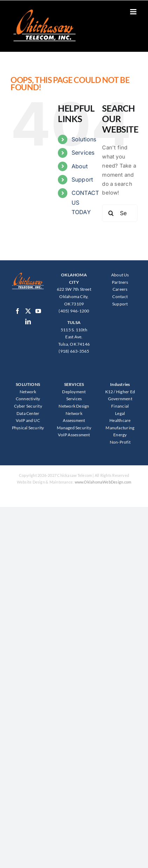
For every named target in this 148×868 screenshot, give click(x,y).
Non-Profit (120, 442)
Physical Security (28, 428)
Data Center (28, 413)
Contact (120, 297)
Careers (120, 289)
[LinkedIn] (28, 322)
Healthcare (120, 420)
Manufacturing (120, 428)
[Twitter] (28, 311)
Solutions (84, 139)
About (80, 166)
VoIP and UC (28, 420)
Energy (120, 435)
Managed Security (74, 428)
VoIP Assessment (74, 435)
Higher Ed (126, 392)
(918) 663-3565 (74, 351)
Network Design (74, 406)
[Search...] (120, 213)
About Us (120, 275)
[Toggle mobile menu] (134, 12)
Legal (120, 413)
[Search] (111, 213)
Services (83, 153)
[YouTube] (38, 311)
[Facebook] (18, 311)
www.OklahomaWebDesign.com (103, 482)
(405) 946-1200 (74, 311)
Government (120, 399)
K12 (109, 392)
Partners (120, 282)
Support (82, 179)
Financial (120, 406)
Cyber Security (28, 406)
